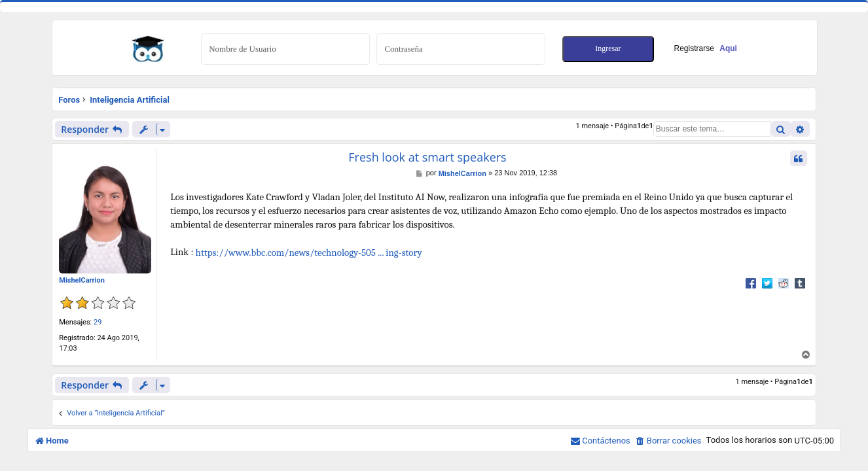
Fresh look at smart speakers (427, 157)
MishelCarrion (82, 280)
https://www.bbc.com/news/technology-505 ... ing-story (309, 253)
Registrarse (706, 48)
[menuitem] (668, 441)
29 (98, 322)
